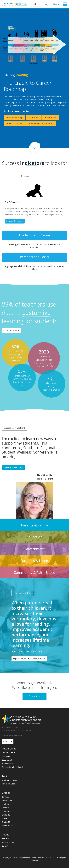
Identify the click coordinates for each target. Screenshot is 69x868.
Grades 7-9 (6, 811)
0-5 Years (6, 797)
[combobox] (36, 4)
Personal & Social (9, 784)
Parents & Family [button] (14, 117)
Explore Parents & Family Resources (29, 659)
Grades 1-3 (6, 804)
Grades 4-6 (6, 808)
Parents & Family (9, 753)
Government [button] (50, 117)
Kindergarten (7, 801)
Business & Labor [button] (15, 124)
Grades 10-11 (7, 815)
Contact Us (34, 696)
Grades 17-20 (7, 826)
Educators (6, 756)
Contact (5, 846)
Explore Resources (15, 221)
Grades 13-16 (7, 822)
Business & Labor (9, 763)
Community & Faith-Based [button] (41, 124)
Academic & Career (9, 780)
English (34, 4)
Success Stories (8, 842)
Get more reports (11, 331)
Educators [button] (33, 117)
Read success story (13, 467)
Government (7, 760)
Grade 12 (6, 818)
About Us (6, 839)
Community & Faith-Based (12, 767)
